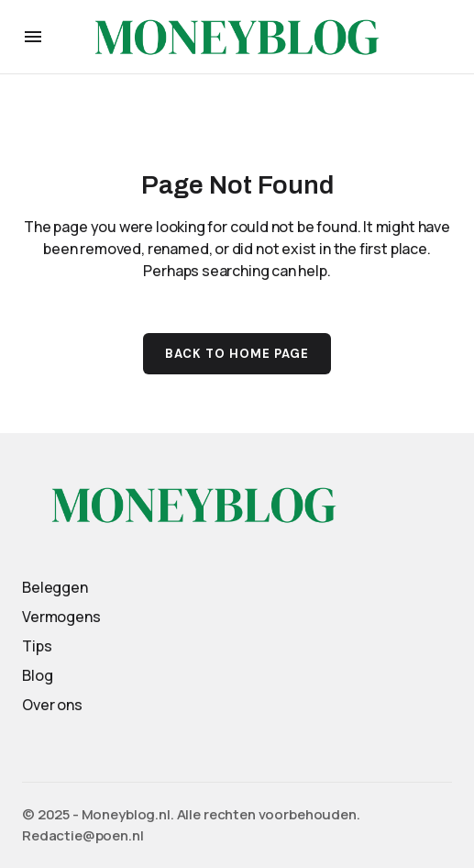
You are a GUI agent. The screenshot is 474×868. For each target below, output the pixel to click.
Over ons (52, 705)
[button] (33, 37)
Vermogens (61, 617)
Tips (37, 646)
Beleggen (55, 587)
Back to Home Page (237, 354)
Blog (37, 675)
